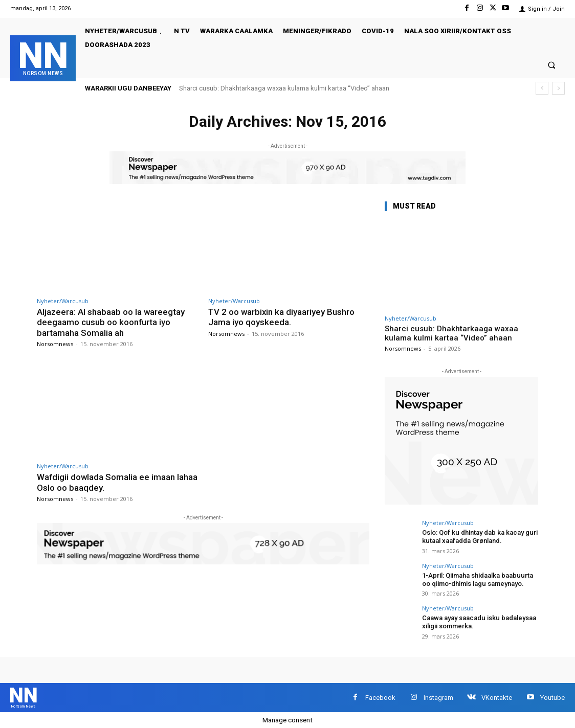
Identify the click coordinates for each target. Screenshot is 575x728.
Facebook (380, 697)
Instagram (438, 697)
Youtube (552, 697)
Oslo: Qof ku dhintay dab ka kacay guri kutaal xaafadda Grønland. (479, 537)
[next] (558, 88)
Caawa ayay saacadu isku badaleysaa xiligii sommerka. (479, 622)
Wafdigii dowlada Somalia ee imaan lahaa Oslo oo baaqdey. (106, 482)
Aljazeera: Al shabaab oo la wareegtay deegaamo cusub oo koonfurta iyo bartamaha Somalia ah (111, 322)
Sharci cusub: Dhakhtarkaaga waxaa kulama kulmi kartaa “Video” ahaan (284, 88)
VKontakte (497, 697)
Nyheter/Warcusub (63, 301)
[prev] (542, 88)
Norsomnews (55, 344)
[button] (552, 65)
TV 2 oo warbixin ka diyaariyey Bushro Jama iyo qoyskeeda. (282, 317)
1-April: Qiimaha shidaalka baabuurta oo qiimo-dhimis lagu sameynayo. (477, 579)
